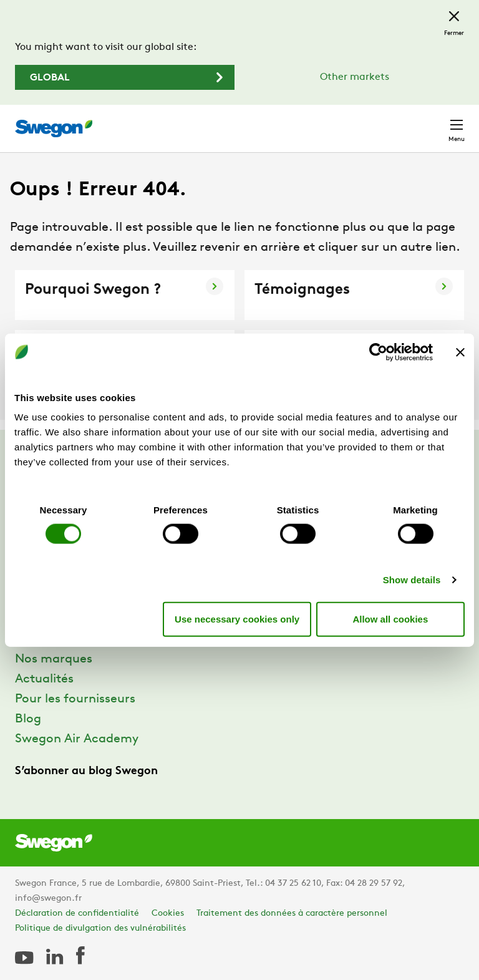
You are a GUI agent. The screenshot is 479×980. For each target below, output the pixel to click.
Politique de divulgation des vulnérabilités (100, 929)
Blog (28, 719)
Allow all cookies (390, 619)
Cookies (168, 914)
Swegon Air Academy (77, 739)
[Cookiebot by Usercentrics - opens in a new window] (378, 352)
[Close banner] (460, 352)
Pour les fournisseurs (75, 699)
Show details (412, 580)
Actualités (44, 679)
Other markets (355, 77)
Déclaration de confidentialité (77, 914)
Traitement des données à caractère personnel (292, 914)
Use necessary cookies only (237, 619)
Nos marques (54, 659)
